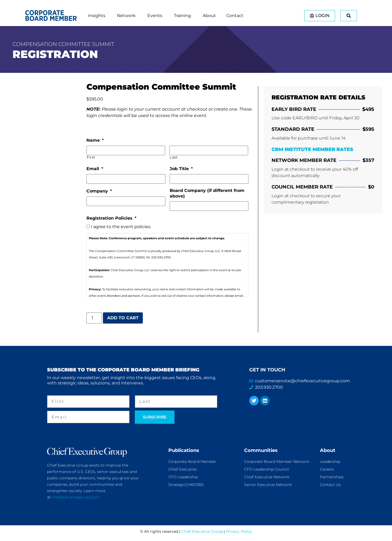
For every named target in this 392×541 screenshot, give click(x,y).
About (328, 450)
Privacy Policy (239, 531)
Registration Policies (111, 218)
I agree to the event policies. (121, 227)
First (91, 157)
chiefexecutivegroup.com (75, 497)
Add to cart (123, 318)
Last (174, 157)
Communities (261, 450)
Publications (184, 450)
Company (99, 191)
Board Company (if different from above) (207, 193)
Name (95, 140)
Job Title (181, 169)
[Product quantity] (94, 318)
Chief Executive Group (202, 531)
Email (95, 169)
